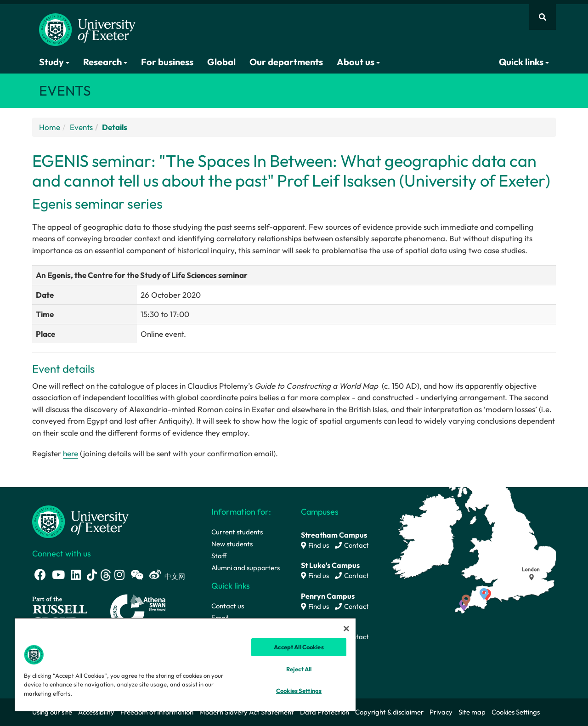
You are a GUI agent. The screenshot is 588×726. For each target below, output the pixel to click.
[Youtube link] (58, 575)
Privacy (441, 712)
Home (50, 127)
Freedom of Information (157, 712)
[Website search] (543, 17)
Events (81, 127)
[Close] (346, 629)
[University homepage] (80, 521)
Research (105, 62)
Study (54, 62)
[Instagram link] (119, 575)
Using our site (52, 712)
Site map (472, 712)
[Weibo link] (155, 575)
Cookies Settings (516, 712)
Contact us (228, 606)
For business (167, 62)
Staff (219, 556)
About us (358, 62)
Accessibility (96, 712)
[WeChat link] (137, 575)
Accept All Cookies (299, 647)
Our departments (286, 62)
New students (232, 544)
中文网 (175, 576)
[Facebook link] (40, 575)
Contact (352, 545)
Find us (315, 545)
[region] (185, 664)
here (71, 453)
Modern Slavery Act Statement (247, 712)
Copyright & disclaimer (389, 712)
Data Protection (325, 712)
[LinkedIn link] (76, 575)
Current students (237, 532)
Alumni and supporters (246, 568)
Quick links (524, 62)
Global (221, 62)
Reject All (299, 669)
